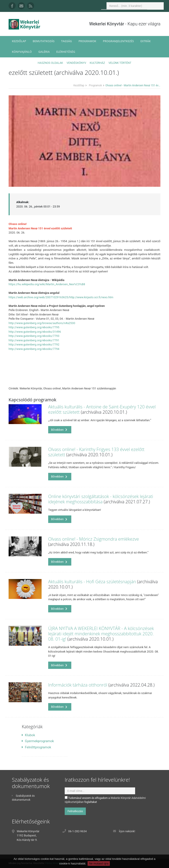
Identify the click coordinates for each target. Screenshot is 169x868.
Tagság (67, 41)
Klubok (28, 735)
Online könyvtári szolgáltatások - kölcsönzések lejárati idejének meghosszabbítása (101, 499)
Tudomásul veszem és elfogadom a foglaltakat (105, 800)
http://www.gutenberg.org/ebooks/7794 (34, 349)
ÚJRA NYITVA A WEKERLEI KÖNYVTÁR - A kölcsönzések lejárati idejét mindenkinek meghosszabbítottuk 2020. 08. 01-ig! (101, 634)
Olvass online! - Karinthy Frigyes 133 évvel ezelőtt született (96, 452)
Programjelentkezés (118, 41)
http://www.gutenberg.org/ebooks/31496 (35, 332)
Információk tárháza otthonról (78, 685)
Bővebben (59, 430)
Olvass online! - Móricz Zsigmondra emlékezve (94, 539)
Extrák (145, 41)
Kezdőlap (19, 41)
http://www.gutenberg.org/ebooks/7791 (34, 340)
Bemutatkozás (43, 41)
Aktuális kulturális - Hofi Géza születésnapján (92, 582)
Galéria (44, 52)
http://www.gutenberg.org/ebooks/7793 (34, 336)
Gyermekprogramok (38, 741)
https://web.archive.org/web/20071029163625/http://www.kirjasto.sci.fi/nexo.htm (61, 297)
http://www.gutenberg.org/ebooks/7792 (34, 344)
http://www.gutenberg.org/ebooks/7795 (34, 327)
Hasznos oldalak (50, 63)
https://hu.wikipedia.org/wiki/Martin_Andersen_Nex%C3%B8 (47, 284)
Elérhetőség (66, 52)
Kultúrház (97, 63)
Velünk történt (120, 63)
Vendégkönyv (76, 63)
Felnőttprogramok (36, 747)
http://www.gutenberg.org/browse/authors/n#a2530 (42, 323)
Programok (87, 41)
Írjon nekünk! (127, 831)
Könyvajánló (22, 52)
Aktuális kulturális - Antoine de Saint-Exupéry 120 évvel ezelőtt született (102, 409)
